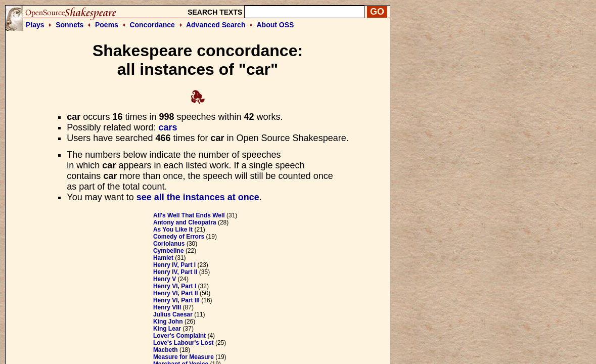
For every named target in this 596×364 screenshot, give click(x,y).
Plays (35, 25)
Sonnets (70, 25)
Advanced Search (216, 25)
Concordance (152, 25)
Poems (107, 25)
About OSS (276, 25)
